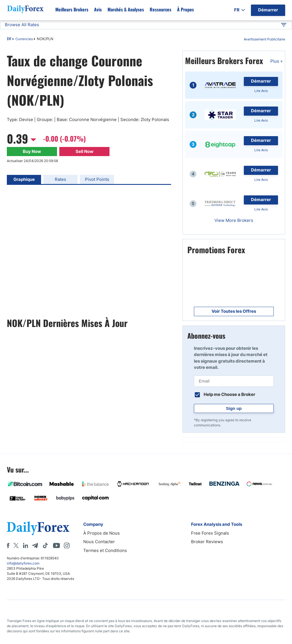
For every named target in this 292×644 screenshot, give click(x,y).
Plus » (276, 61)
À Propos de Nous (102, 533)
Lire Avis (261, 91)
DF (9, 39)
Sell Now (85, 151)
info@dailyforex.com (23, 563)
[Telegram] (35, 545)
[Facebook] (8, 545)
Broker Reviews (207, 542)
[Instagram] (67, 545)
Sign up (234, 408)
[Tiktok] (45, 545)
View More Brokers (234, 220)
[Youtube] (56, 545)
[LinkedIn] (25, 545)
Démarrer (261, 81)
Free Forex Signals (210, 533)
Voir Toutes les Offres (234, 311)
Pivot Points (97, 179)
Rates (60, 179)
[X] (16, 545)
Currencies (24, 39)
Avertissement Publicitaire (264, 39)
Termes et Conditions (105, 550)
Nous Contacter (99, 542)
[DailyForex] (38, 528)
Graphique (24, 179)
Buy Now (32, 151)
